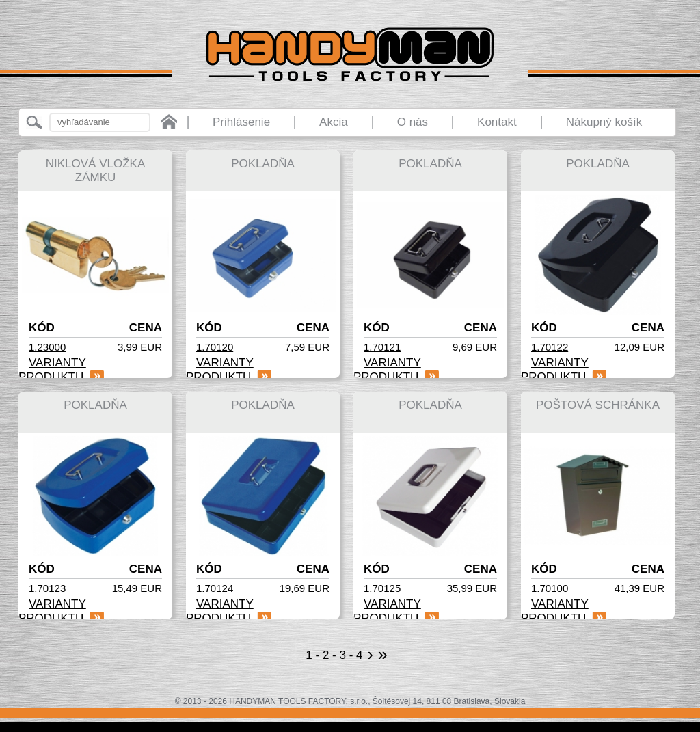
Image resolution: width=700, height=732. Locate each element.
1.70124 (215, 588)
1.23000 (47, 347)
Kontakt (497, 122)
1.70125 (382, 588)
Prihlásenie (241, 122)
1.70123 (47, 588)
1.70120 (215, 347)
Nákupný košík (604, 122)
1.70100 (550, 588)
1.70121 (382, 347)
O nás (413, 122)
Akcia (334, 122)
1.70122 (550, 347)
